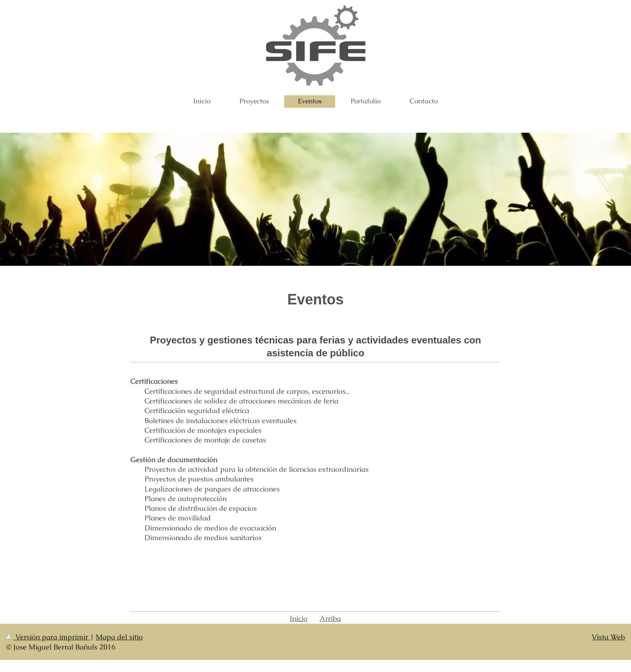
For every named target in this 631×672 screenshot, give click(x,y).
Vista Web (608, 637)
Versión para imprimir (48, 637)
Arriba (330, 618)
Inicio (299, 618)
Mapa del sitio (119, 637)
